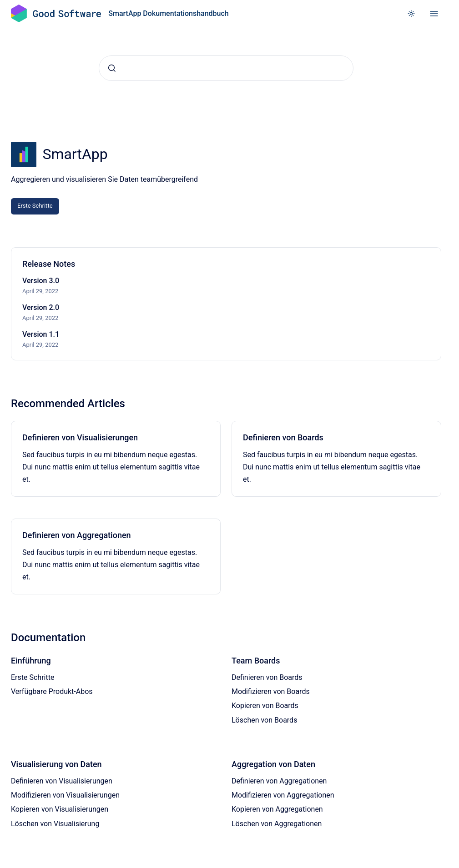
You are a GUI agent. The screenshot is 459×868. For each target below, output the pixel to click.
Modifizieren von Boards (271, 691)
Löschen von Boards (264, 720)
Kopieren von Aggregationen (277, 809)
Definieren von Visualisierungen (80, 437)
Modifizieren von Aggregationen (283, 795)
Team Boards (256, 661)
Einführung (31, 661)
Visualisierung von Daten (56, 764)
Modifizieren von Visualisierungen (65, 795)
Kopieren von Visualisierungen (60, 809)
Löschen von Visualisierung (55, 824)
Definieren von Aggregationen (77, 535)
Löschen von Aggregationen (277, 824)
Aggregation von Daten (273, 764)
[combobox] (226, 68)
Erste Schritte (35, 206)
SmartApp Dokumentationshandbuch (168, 13)
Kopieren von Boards (265, 706)
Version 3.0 (41, 281)
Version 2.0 (41, 307)
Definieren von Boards (283, 437)
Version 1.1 (41, 334)
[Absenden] (112, 68)
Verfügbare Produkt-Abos (52, 691)
